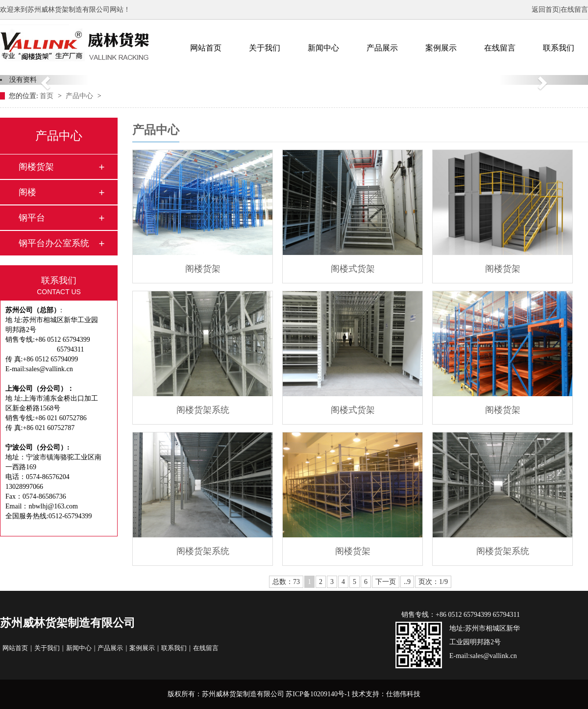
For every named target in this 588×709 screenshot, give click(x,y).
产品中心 (80, 96)
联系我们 (559, 48)
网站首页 (206, 48)
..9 (407, 582)
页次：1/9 (433, 582)
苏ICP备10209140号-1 (318, 694)
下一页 (386, 582)
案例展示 (441, 48)
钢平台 (32, 218)
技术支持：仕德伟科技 (386, 694)
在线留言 (574, 10)
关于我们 (265, 48)
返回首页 (545, 10)
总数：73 (286, 582)
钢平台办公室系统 (54, 243)
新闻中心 (323, 48)
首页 (48, 96)
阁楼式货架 (353, 269)
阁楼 (27, 192)
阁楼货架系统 (203, 410)
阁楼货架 (36, 167)
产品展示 (382, 48)
